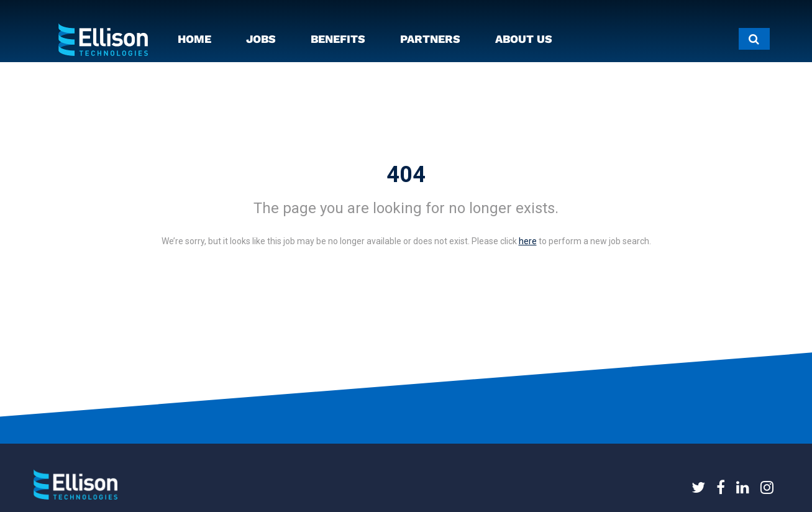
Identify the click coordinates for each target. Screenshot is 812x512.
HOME (194, 39)
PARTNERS (430, 39)
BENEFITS (338, 39)
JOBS (261, 39)
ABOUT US (524, 39)
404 (406, 175)
